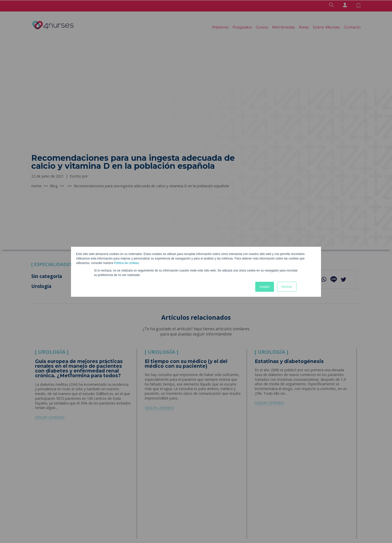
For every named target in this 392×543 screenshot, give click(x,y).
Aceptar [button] (265, 287)
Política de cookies (126, 263)
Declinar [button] (287, 287)
